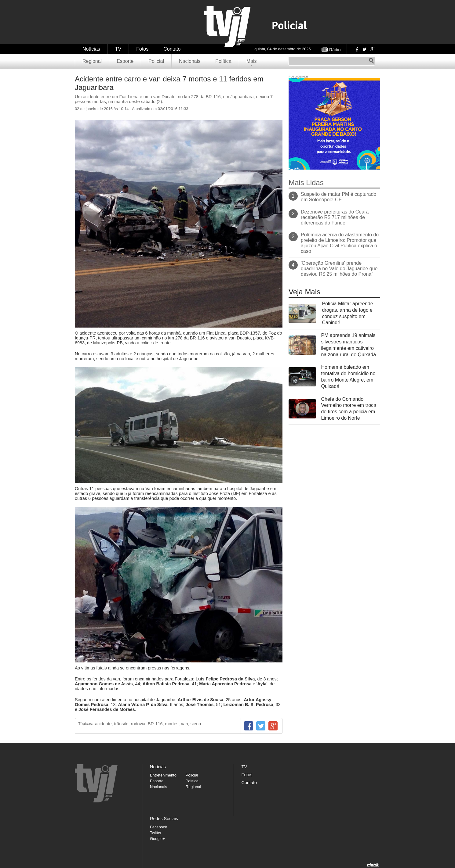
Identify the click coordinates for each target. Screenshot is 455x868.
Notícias (91, 49)
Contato (172, 49)
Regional (92, 61)
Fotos (142, 49)
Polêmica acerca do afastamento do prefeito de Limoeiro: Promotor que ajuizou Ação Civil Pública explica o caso (340, 243)
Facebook (356, 49)
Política (223, 61)
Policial (156, 61)
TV (118, 49)
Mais (252, 61)
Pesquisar (371, 61)
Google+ (372, 49)
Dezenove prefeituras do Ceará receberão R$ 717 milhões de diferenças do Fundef (335, 217)
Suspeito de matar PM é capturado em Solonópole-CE (339, 197)
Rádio (335, 50)
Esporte (125, 61)
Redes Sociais (164, 819)
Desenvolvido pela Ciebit (373, 865)
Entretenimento (163, 775)
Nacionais (190, 61)
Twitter (364, 49)
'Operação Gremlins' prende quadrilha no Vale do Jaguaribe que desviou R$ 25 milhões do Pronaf (339, 269)
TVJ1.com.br (227, 27)
